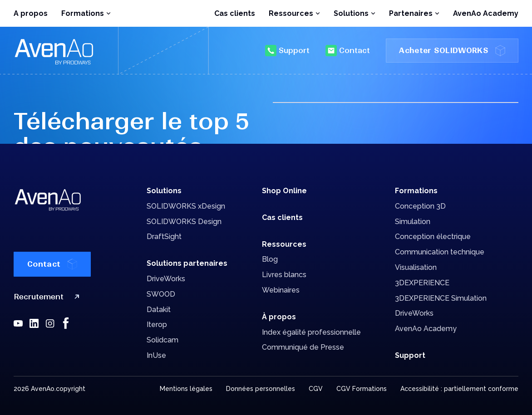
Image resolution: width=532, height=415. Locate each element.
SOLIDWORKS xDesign (186, 206)
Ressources (284, 244)
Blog (270, 259)
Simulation (413, 222)
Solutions (164, 191)
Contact (348, 51)
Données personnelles (261, 389)
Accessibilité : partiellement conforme (459, 389)
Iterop (157, 325)
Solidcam (163, 340)
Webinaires (281, 290)
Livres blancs (284, 275)
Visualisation (416, 267)
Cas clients (235, 13)
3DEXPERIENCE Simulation (441, 298)
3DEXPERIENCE (422, 283)
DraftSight (164, 237)
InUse (156, 355)
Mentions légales (186, 389)
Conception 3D (420, 206)
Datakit (159, 310)
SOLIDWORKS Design (184, 222)
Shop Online (284, 191)
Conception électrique (433, 237)
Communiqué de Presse (303, 347)
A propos (31, 13)
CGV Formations (362, 389)
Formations (416, 191)
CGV (316, 389)
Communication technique (440, 252)
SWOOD (161, 294)
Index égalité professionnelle (311, 332)
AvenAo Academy (486, 13)
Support (287, 51)
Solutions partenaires (187, 263)
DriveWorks (166, 279)
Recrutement (49, 297)
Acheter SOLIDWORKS (452, 51)
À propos (279, 317)
